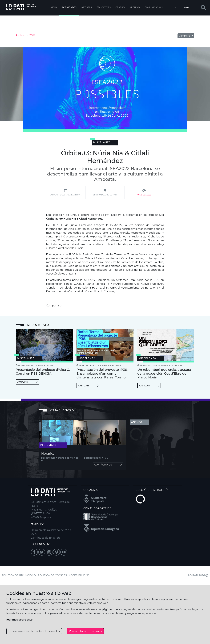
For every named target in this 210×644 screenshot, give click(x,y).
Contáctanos (108, 465)
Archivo (135, 7)
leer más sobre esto (19, 620)
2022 (32, 35)
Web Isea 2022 (144, 195)
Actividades (69, 7)
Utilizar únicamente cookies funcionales (34, 631)
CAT (177, 7)
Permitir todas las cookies (85, 631)
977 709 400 (40, 513)
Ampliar (27, 382)
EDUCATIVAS (104, 7)
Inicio (53, 7)
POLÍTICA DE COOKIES (52, 575)
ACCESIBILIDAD (79, 575)
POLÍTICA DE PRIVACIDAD (19, 575)
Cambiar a (185, 36)
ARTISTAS (87, 7)
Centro (120, 7)
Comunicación (154, 7)
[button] (203, 8)
